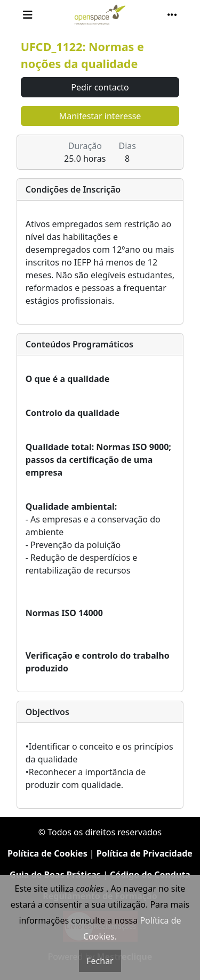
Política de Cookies (47, 853)
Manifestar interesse (100, 116)
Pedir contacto (100, 87)
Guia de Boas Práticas (55, 875)
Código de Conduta (150, 875)
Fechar (100, 961)
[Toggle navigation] (28, 15)
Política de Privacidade (145, 853)
